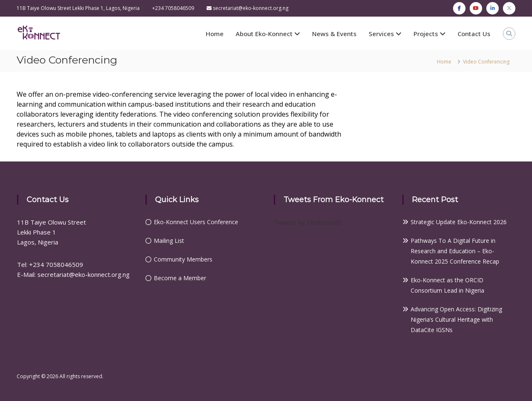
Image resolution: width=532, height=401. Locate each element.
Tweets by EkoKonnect (307, 222)
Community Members (183, 259)
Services (381, 34)
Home (215, 34)
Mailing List (169, 241)
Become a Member (180, 278)
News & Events (334, 34)
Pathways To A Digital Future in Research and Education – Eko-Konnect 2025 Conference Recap (455, 251)
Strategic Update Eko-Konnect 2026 (459, 222)
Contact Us (474, 34)
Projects (426, 34)
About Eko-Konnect (264, 34)
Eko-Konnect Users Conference (196, 222)
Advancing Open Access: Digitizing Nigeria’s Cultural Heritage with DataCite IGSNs (456, 319)
